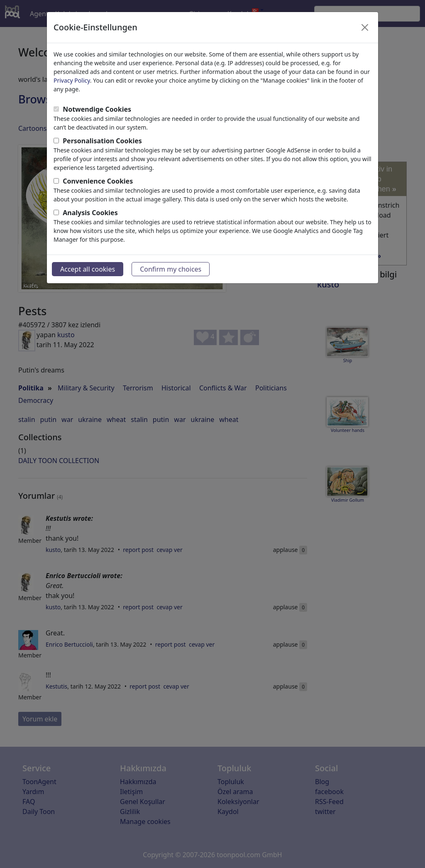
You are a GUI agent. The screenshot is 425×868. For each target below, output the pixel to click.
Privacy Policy (72, 80)
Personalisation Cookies (102, 141)
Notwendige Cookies (97, 109)
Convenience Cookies (98, 181)
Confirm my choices (171, 269)
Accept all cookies (88, 269)
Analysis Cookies (90, 213)
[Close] (365, 27)
